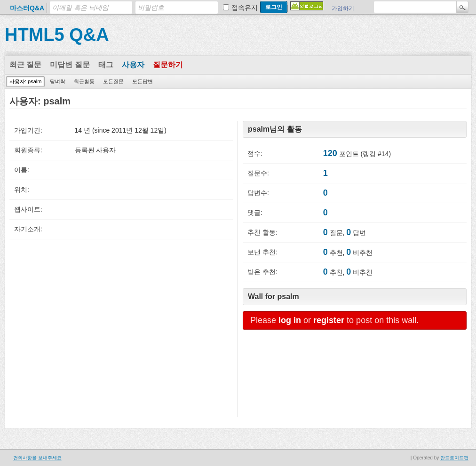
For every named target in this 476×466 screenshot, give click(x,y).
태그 (106, 65)
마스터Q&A (27, 8)
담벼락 (58, 81)
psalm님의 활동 (275, 129)
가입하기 (343, 8)
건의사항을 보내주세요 (37, 458)
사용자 (133, 65)
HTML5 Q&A (57, 35)
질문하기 (168, 65)
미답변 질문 (70, 65)
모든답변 (143, 81)
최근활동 (84, 81)
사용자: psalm (25, 81)
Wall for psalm (274, 296)
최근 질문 (25, 65)
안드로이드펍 (454, 458)
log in (290, 320)
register (329, 320)
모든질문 (113, 81)
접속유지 (245, 8)
